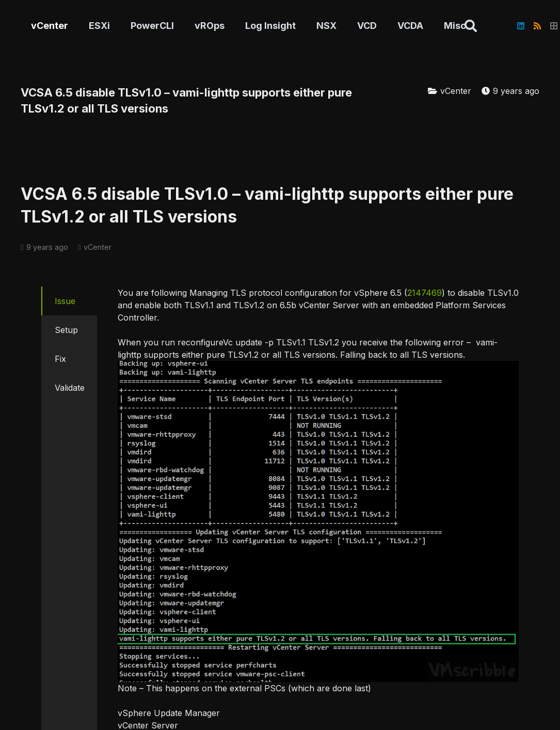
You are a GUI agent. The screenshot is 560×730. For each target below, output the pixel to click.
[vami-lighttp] (318, 521)
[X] (504, 26)
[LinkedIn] (521, 26)
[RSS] (537, 26)
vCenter (456, 91)
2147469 (425, 293)
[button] (471, 26)
